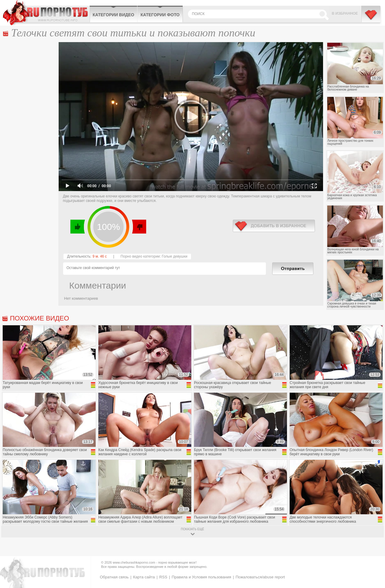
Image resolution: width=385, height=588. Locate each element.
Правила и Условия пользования (202, 577)
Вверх (373, 552)
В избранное (345, 14)
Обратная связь (114, 577)
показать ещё (192, 529)
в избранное (274, 226)
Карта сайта (144, 577)
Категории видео (113, 15)
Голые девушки (175, 256)
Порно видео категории (140, 256)
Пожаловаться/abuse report (260, 577)
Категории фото (160, 15)
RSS (163, 577)
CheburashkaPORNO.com (46, 13)
